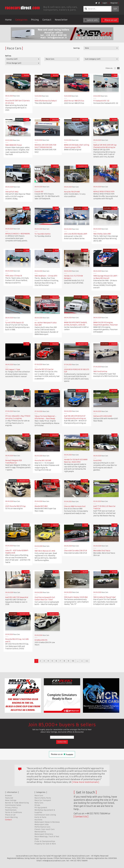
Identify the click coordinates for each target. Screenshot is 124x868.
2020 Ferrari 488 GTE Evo (74, 101)
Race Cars (39, 795)
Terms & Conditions (14, 812)
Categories (21, 20)
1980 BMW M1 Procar (14, 145)
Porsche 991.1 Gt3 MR (43, 461)
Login (105, 3)
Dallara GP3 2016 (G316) (103, 416)
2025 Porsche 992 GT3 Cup (15, 506)
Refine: (8, 56)
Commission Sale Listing (45, 815)
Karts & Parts (40, 817)
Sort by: (77, 48)
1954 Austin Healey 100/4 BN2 (76, 597)
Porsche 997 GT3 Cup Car (44, 369)
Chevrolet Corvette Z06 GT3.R (76, 551)
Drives (37, 805)
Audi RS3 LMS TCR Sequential (17, 597)
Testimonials (11, 810)
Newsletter (61, 20)
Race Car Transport (43, 800)
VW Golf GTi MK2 (12, 192)
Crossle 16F (39, 192)
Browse (8, 795)
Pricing (35, 20)
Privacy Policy (11, 808)
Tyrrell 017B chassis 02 (15, 323)
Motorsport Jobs (42, 824)
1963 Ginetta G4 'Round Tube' (105, 597)
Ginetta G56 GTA (41, 640)
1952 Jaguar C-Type (13, 369)
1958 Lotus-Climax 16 (14, 276)
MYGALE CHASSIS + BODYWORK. (18, 234)
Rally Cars (39, 803)
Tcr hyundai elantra (43, 234)
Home (8, 20)
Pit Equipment (41, 808)
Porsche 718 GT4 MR (72, 192)
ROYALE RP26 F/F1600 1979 (104, 192)
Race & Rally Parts (43, 798)
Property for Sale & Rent (45, 844)
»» (87, 661)
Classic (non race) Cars (45, 829)
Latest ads (91, 20)
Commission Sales (13, 805)
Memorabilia (40, 832)
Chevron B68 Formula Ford (75, 506)
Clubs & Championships (45, 841)
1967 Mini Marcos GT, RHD (45, 551)
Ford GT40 (97, 461)
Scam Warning (11, 817)
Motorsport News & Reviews (47, 822)
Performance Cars (42, 827)
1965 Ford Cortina (100, 372)
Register (114, 3)
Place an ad (110, 20)
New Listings (11, 800)
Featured (9, 798)
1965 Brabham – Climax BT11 (46, 276)
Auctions (38, 820)
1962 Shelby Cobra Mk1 (102, 234)
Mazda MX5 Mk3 (41, 506)
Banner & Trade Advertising (17, 803)
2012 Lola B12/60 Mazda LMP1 (76, 234)
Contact (47, 20)
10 (73, 661)
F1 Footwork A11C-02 (101, 101)
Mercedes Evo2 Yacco (102, 551)
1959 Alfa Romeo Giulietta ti (46, 101)
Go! (115, 9)
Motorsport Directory (44, 834)
